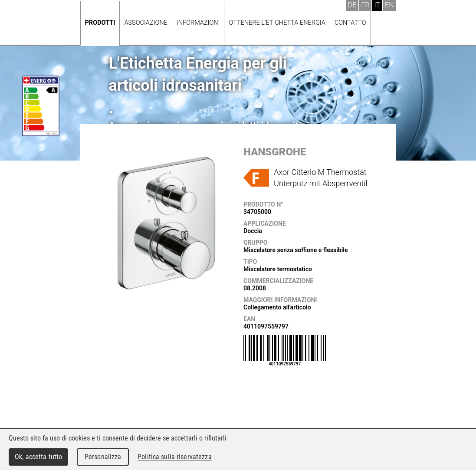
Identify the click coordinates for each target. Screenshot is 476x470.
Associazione (146, 23)
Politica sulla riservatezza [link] (174, 457)
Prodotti (100, 23)
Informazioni (198, 23)
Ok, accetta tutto (38, 457)
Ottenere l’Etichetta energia (277, 23)
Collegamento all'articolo (277, 307)
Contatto (350, 23)
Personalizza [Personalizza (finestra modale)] (103, 457)
